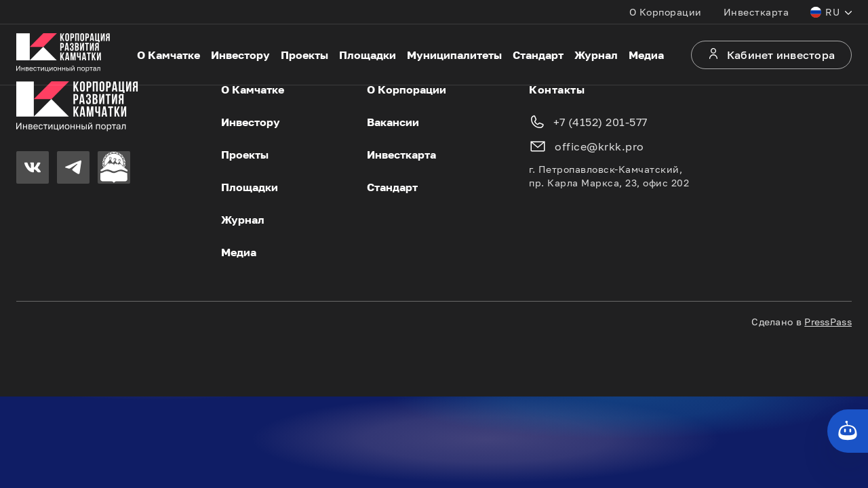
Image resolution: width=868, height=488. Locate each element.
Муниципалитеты (454, 55)
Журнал (596, 55)
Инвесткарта (756, 12)
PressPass (828, 322)
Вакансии (393, 122)
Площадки (368, 55)
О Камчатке (169, 55)
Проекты (304, 55)
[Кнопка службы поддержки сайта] (848, 431)
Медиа (646, 55)
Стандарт (538, 55)
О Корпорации (666, 12)
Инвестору (240, 55)
